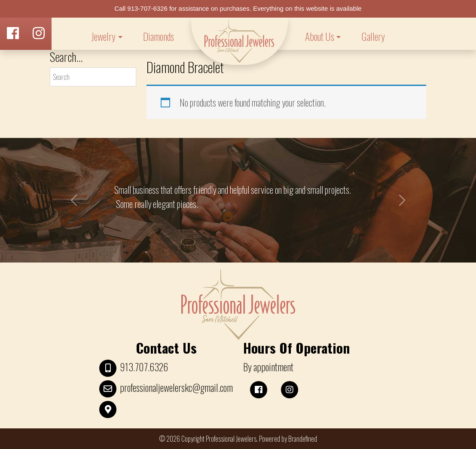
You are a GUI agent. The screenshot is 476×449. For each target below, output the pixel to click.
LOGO (240, 41)
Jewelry (103, 37)
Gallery (373, 37)
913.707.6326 (144, 367)
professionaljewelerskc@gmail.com (176, 388)
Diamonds (159, 37)
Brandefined (303, 439)
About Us (320, 37)
